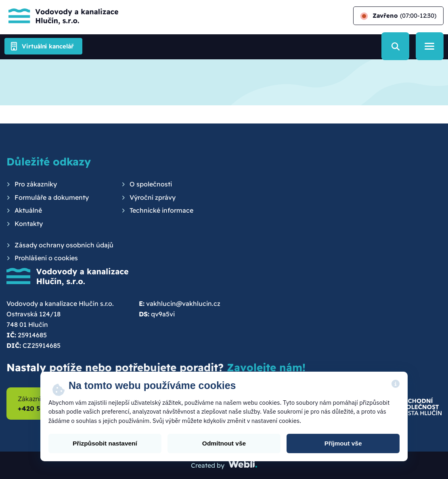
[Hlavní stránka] (61, 16)
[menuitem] (32, 184)
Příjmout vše (343, 443)
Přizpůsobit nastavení (105, 443)
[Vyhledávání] (395, 46)
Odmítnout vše (224, 443)
